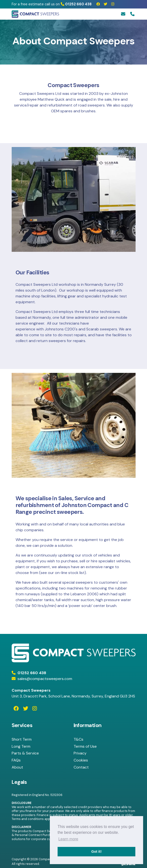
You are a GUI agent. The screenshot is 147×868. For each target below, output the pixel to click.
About (17, 767)
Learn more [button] (68, 839)
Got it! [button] (96, 852)
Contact (81, 767)
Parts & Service (25, 753)
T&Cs (78, 739)
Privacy (80, 753)
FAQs (16, 760)
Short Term (22, 739)
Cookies (81, 760)
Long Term (21, 746)
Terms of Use (85, 746)
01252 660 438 (76, 4)
